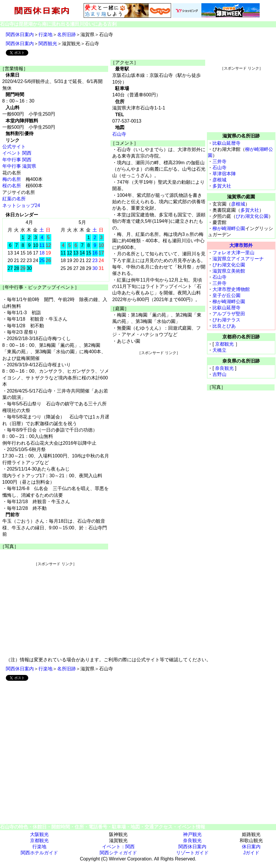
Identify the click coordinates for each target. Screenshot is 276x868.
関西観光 (48, 44)
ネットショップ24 (21, 205)
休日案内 (251, 847)
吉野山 (219, 374)
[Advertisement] (55, 607)
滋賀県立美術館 (229, 271)
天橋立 (219, 350)
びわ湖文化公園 (252, 216)
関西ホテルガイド (39, 853)
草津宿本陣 (224, 174)
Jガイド (251, 853)
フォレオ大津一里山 (233, 253)
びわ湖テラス (226, 320)
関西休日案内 (20, 35)
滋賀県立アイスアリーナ (238, 259)
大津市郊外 (241, 245)
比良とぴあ (224, 326)
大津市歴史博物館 (231, 289)
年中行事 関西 (17, 160)
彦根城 (219, 180)
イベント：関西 (118, 847)
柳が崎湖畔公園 (229, 228)
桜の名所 (12, 186)
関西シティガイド (118, 853)
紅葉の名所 (14, 199)
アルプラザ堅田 (229, 314)
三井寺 (219, 161)
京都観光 (224, 344)
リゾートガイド (192, 853)
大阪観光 (39, 834)
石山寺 (119, 134)
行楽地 (45, 35)
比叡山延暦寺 (226, 143)
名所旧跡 (66, 35)
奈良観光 (224, 368)
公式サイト (14, 147)
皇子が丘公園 (226, 295)
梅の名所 (12, 179)
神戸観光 (192, 834)
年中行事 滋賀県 (19, 166)
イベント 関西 (17, 153)
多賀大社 (222, 186)
